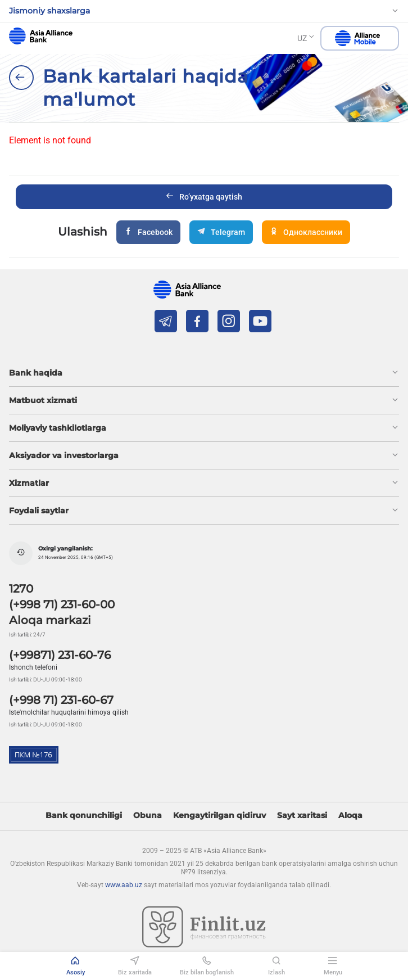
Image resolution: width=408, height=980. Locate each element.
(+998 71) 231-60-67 (61, 700)
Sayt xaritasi (302, 816)
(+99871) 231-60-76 (60, 655)
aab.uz (41, 36)
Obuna (148, 816)
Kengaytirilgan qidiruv (219, 816)
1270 (21, 589)
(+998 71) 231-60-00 (62, 604)
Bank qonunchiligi (84, 816)
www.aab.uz (124, 885)
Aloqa (350, 816)
